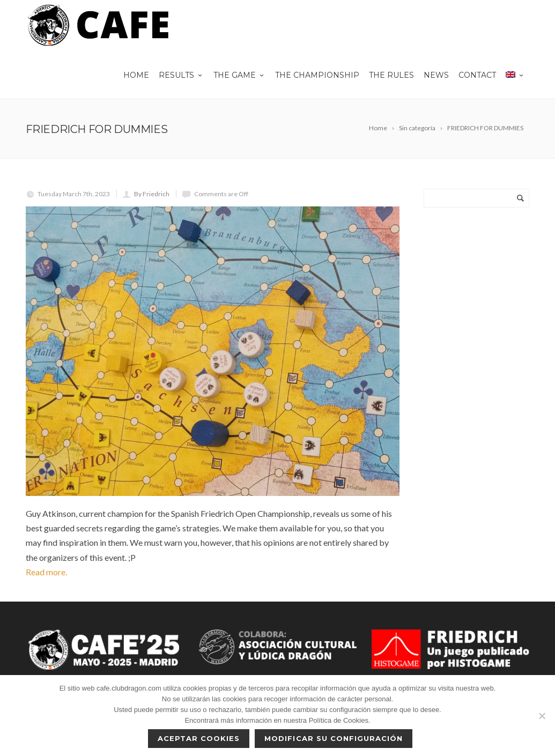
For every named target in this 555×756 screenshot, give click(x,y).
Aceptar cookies (199, 738)
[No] (542, 716)
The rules (391, 75)
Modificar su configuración (334, 738)
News (436, 75)
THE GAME (239, 75)
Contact (477, 75)
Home (136, 75)
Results (181, 75)
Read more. (46, 572)
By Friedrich (152, 194)
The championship (317, 75)
